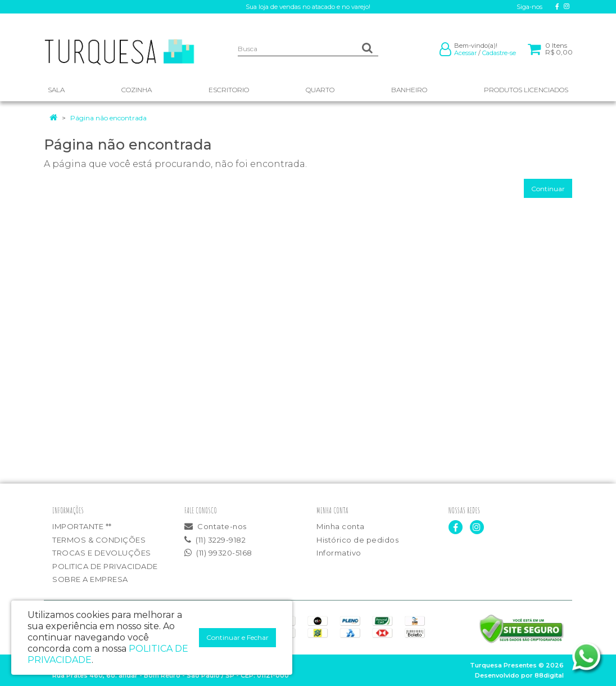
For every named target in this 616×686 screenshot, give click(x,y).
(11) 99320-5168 (218, 553)
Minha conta (341, 526)
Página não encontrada (108, 118)
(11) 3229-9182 (215, 540)
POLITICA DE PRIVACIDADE (105, 566)
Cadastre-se (499, 53)
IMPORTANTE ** (82, 526)
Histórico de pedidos (357, 540)
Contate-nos (216, 526)
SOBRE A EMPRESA (90, 579)
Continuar (548, 189)
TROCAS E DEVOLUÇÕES (102, 553)
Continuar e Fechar (237, 637)
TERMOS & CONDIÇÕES (99, 540)
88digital (549, 675)
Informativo (339, 553)
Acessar (465, 53)
